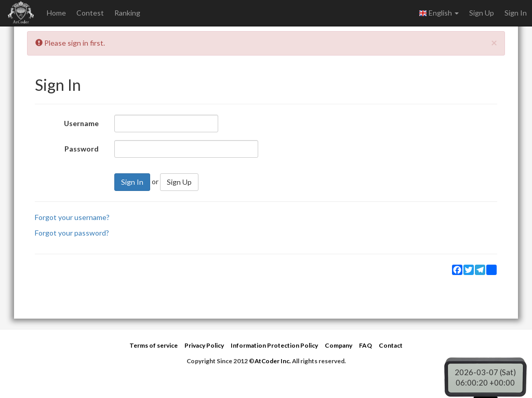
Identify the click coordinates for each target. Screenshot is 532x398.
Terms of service (154, 345)
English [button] (439, 13)
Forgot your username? (72, 217)
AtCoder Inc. (273, 361)
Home (56, 13)
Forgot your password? (72, 233)
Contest (90, 13)
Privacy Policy (204, 345)
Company (338, 345)
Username (81, 123)
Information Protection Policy (274, 345)
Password (82, 149)
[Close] (494, 42)
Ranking (127, 13)
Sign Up (482, 13)
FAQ (365, 345)
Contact (391, 345)
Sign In (516, 13)
